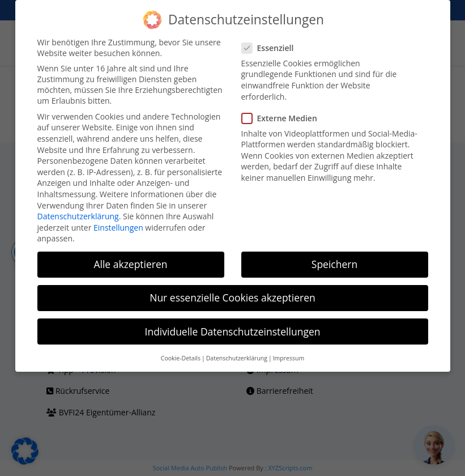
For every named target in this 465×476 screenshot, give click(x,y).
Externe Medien (284, 118)
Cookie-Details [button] (181, 358)
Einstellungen (118, 228)
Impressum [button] (289, 358)
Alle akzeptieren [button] (130, 264)
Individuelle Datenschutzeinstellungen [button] (233, 331)
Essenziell (272, 48)
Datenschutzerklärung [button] (237, 358)
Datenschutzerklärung (78, 216)
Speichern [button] (334, 264)
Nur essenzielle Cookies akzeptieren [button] (232, 297)
